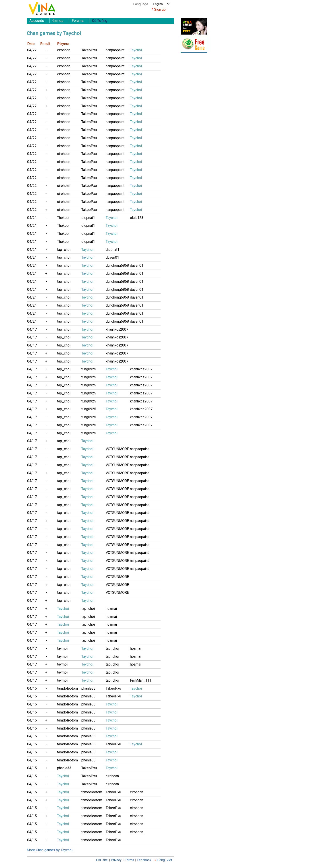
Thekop (63, 218)
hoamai (111, 609)
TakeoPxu (89, 50)
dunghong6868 (117, 265)
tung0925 (89, 369)
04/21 (32, 218)
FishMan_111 (141, 680)
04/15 (32, 688)
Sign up (160, 9)
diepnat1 (88, 218)
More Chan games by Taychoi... (51, 850)
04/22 (32, 50)
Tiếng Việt (164, 860)
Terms (129, 860)
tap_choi (64, 250)
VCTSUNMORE (117, 449)
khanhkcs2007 (117, 329)
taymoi (62, 648)
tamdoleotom (67, 688)
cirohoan (64, 50)
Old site (102, 860)
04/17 (32, 329)
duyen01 (112, 257)
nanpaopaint (115, 50)
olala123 (137, 218)
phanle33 (89, 688)
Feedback (144, 860)
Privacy (116, 860)
